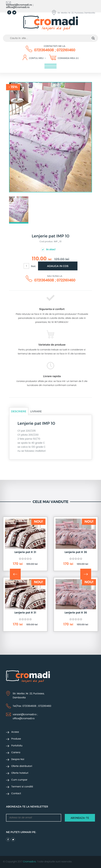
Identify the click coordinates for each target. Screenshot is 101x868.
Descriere (19, 411)
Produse (13, 739)
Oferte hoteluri (17, 773)
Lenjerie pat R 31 (25, 552)
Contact (13, 794)
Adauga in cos (58, 266)
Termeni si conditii (20, 787)
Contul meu (37, 58)
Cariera (13, 753)
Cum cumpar (17, 780)
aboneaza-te (80, 818)
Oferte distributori (19, 766)
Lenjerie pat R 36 (76, 552)
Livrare (36, 411)
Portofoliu (14, 746)
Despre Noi (15, 760)
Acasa (12, 732)
